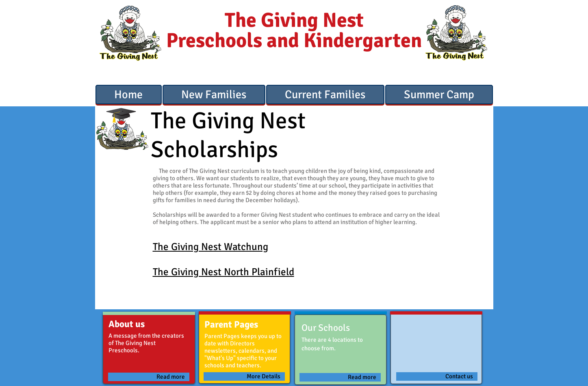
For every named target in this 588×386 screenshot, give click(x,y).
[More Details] (244, 376)
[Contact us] (437, 376)
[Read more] (149, 377)
